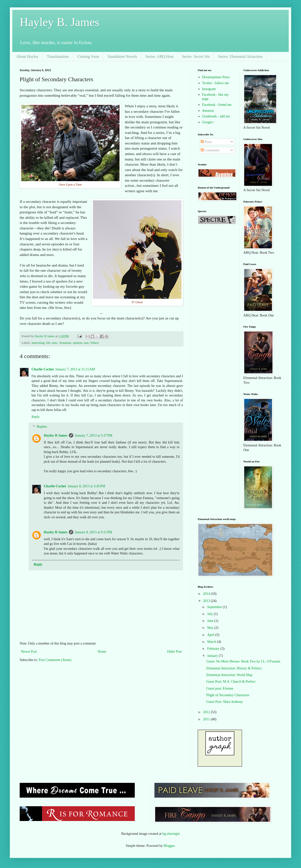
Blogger (169, 846)
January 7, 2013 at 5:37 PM (94, 435)
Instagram (209, 89)
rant (86, 343)
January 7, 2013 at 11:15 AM (75, 369)
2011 (207, 719)
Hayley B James (56, 435)
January (213, 656)
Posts (206, 142)
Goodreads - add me (216, 116)
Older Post (175, 652)
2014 (207, 594)
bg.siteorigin (171, 834)
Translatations (58, 56)
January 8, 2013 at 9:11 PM (94, 532)
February (214, 649)
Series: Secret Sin (196, 56)
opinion (77, 343)
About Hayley (27, 56)
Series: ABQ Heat (159, 56)
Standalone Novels (122, 56)
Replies (42, 427)
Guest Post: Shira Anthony (225, 702)
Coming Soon (88, 56)
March (212, 642)
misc (55, 343)
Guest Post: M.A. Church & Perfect (231, 682)
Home (102, 652)
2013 (207, 601)
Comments (210, 150)
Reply (36, 417)
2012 (207, 712)
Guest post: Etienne (220, 688)
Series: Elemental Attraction (240, 56)
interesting (38, 343)
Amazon (208, 111)
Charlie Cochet (43, 369)
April (211, 635)
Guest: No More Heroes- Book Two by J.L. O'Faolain (243, 661)
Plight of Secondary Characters (228, 695)
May (211, 628)
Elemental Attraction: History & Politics (234, 668)
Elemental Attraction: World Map (229, 675)
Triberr (95, 343)
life (48, 343)
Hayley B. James (60, 22)
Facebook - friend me (217, 105)
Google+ (208, 122)
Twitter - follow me (216, 83)
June (211, 621)
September (215, 607)
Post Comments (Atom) (55, 660)
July (210, 614)
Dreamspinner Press (216, 77)
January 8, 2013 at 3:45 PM (86, 486)
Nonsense (65, 343)
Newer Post (29, 652)
